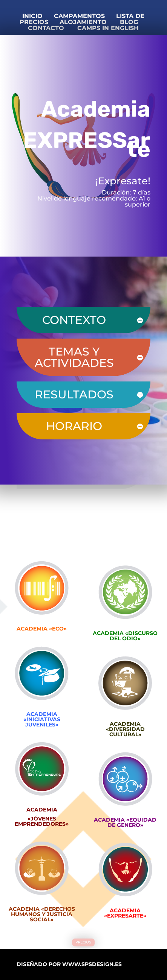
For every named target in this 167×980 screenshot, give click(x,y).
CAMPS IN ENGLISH (106, 28)
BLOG (129, 22)
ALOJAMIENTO (85, 22)
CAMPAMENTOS (79, 16)
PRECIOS (83, 942)
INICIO (32, 16)
